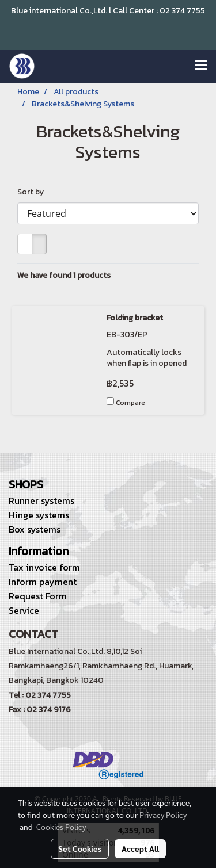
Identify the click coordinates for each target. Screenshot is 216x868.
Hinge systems (39, 515)
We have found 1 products (64, 275)
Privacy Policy (163, 815)
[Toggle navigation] (201, 66)
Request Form (38, 596)
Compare (130, 403)
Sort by (33, 192)
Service (24, 610)
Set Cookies (80, 848)
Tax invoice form (44, 567)
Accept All (140, 848)
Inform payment (43, 582)
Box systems (35, 529)
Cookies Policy (61, 827)
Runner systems (41, 500)
